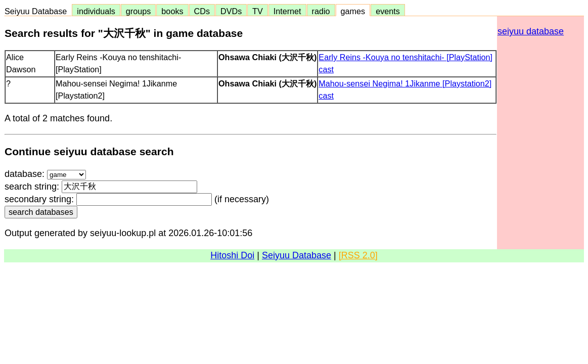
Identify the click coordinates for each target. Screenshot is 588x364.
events (388, 11)
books (172, 11)
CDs (202, 11)
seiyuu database (531, 31)
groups (139, 11)
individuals (96, 11)
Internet (287, 11)
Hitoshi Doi (232, 255)
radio (321, 11)
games (353, 11)
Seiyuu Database (38, 11)
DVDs (231, 11)
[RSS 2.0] (358, 255)
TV (257, 11)
